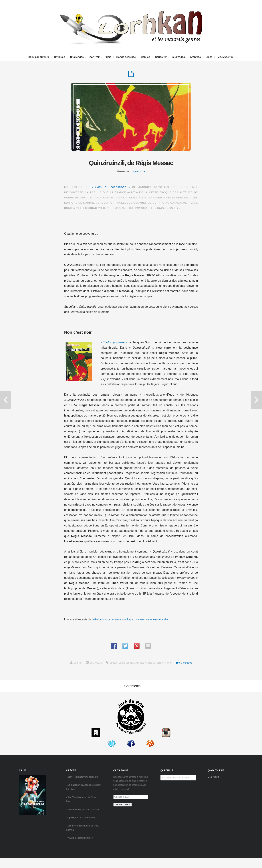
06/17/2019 (93, 664)
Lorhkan (74, 664)
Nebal (96, 621)
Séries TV (161, 57)
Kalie (175, 621)
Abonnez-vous (123, 815)
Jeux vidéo (178, 57)
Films (108, 57)
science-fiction (166, 664)
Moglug (131, 621)
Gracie (166, 621)
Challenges (77, 57)
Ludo (157, 621)
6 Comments (187, 664)
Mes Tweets (213, 787)
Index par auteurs (38, 57)
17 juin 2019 (138, 173)
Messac (140, 664)
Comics (145, 57)
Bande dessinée (126, 57)
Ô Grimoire (145, 621)
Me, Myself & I (226, 57)
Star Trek (94, 57)
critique (112, 664)
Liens (209, 57)
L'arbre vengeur (126, 664)
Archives (195, 57)
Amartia (120, 621)
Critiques (60, 57)
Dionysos (107, 621)
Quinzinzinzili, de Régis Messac (131, 164)
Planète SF (151, 664)
